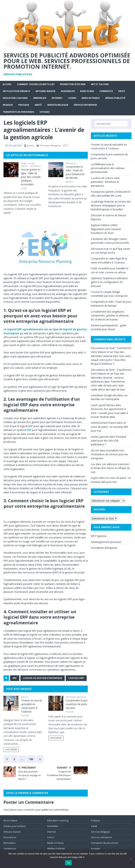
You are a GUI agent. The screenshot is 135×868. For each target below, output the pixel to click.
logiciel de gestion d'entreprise (43, 678)
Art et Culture (100, 84)
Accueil (7, 84)
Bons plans (87, 91)
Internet (57, 98)
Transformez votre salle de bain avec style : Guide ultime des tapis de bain (108, 385)
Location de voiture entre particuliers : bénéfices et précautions (105, 182)
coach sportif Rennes (103, 405)
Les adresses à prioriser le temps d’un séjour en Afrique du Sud (110, 468)
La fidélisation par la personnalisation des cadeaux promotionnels (108, 168)
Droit (122, 91)
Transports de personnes (18, 112)
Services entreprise (85, 105)
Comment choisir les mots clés (36, 84)
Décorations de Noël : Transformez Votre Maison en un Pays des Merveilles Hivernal (111, 352)
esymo (95, 478)
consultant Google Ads (104, 395)
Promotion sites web (73, 84)
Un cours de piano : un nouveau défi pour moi (109, 427)
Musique (8, 105)
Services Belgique (58, 105)
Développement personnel (106, 542)
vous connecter (26, 810)
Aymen (31, 145)
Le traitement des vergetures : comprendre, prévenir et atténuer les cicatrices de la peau (110, 316)
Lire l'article (11, 749)
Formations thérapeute (104, 548)
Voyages (45, 112)
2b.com (95, 450)
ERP (29, 430)
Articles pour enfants (16, 91)
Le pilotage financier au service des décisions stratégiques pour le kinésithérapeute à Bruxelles (111, 206)
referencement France (104, 423)
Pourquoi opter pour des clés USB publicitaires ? (109, 441)
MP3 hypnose (99, 536)
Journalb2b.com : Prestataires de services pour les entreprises (109, 454)
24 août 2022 (15, 145)
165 (31, 759)
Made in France (91, 98)
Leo (93, 464)
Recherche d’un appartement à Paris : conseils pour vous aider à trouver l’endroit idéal (110, 413)
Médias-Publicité (115, 98)
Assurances (68, 91)
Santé (38, 105)
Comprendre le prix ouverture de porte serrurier (77, 704)
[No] (131, 859)
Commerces (106, 91)
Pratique (24, 105)
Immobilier (40, 98)
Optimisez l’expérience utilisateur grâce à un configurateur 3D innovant (109, 282)
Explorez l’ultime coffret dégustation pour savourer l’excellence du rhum (106, 229)
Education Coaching (15, 98)
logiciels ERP (76, 678)
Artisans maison (45, 91)
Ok (68, 863)
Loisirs (72, 98)
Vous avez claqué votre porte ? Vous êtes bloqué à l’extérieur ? (111, 360)
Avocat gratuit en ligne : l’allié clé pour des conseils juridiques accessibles (31, 177)
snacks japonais (100, 437)
